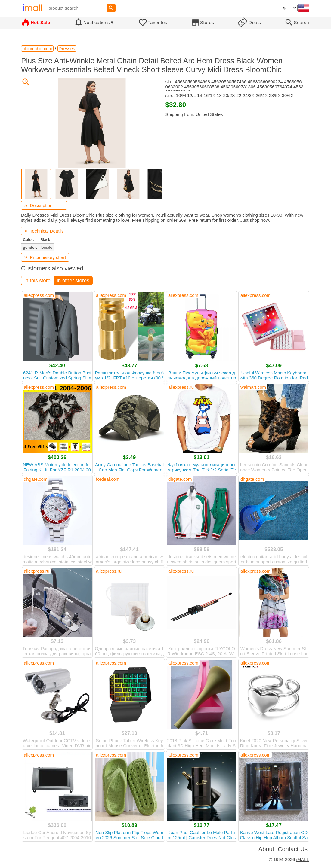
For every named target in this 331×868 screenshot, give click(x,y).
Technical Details (44, 231)
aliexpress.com (39, 295)
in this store (37, 280)
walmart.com (253, 387)
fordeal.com (108, 479)
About (266, 849)
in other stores (73, 280)
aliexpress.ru (181, 387)
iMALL (303, 859)
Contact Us (293, 849)
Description (38, 205)
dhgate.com (36, 479)
